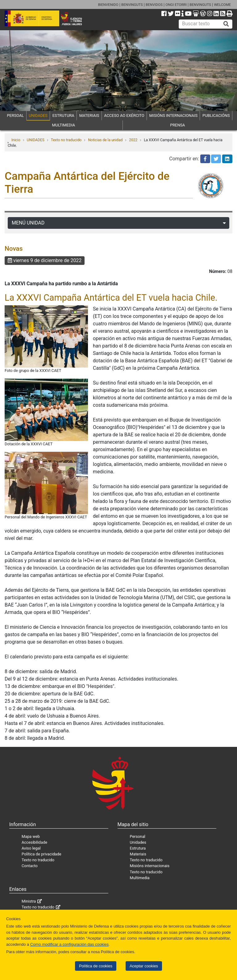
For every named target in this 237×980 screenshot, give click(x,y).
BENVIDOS (154, 5)
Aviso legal (31, 848)
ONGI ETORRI (176, 5)
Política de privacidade (42, 854)
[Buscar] (226, 24)
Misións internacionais (150, 866)
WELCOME (222, 5)
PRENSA (177, 125)
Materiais (138, 854)
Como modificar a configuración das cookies (69, 944)
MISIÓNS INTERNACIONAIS (173, 115)
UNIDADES (38, 115)
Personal (138, 836)
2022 (133, 140)
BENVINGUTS (132, 5)
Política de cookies (96, 966)
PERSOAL (15, 115)
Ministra (29, 901)
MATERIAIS (89, 115)
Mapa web (31, 836)
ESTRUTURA (63, 115)
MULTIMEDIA (64, 125)
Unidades (138, 842)
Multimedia (140, 878)
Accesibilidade (34, 842)
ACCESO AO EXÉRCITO (124, 115)
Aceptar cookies (144, 966)
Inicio (16, 140)
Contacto (30, 866)
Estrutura (138, 848)
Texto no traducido (66, 140)
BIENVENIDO (108, 5)
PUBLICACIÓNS (216, 115)
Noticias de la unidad (105, 140)
